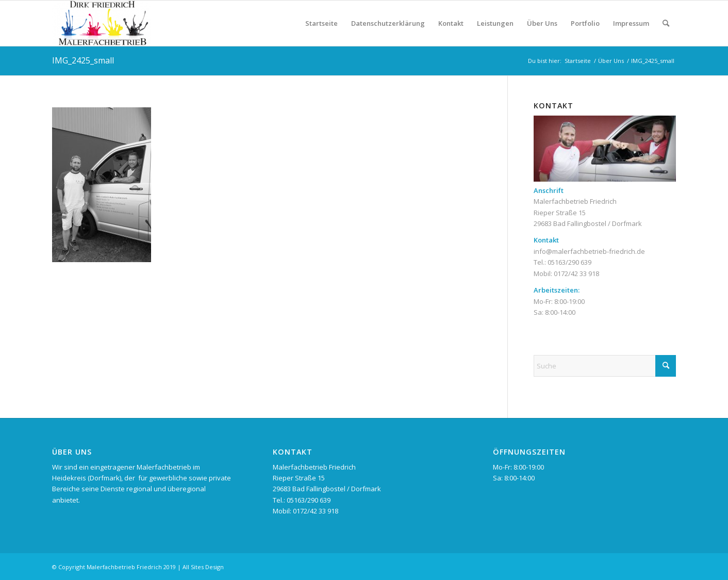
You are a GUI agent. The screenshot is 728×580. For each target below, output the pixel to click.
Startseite (321, 23)
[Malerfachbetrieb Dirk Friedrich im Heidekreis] (101, 23)
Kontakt (451, 23)
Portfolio (585, 23)
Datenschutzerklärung (388, 23)
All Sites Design (203, 567)
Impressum (631, 23)
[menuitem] (666, 23)
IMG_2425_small (83, 60)
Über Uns (542, 23)
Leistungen (495, 23)
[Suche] (666, 23)
